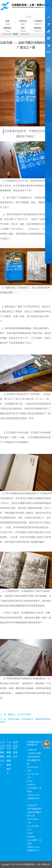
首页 (8, 22)
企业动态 (15, 753)
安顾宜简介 (2, 757)
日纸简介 (2, 749)
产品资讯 (38, 22)
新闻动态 (8, 29)
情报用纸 (9, 753)
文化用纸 (9, 749)
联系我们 (38, 29)
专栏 (23, 29)
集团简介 (2, 753)
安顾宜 (9, 769)
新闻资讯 (15, 749)
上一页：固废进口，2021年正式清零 (16, 714)
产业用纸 (9, 757)
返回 (49, 52)
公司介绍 (23, 22)
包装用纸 (9, 761)
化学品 (9, 765)
